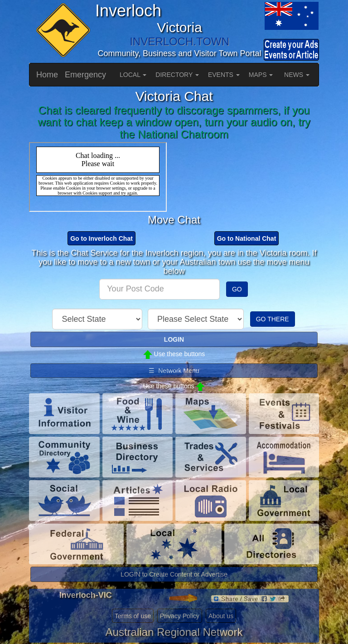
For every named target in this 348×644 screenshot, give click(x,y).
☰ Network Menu (174, 371)
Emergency (85, 75)
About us (221, 616)
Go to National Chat (247, 239)
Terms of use (133, 616)
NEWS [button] (297, 75)
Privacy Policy (180, 616)
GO (237, 289)
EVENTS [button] (224, 75)
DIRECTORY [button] (177, 75)
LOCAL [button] (133, 75)
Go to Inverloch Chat (101, 239)
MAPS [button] (261, 75)
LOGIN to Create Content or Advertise (174, 574)
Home (47, 75)
